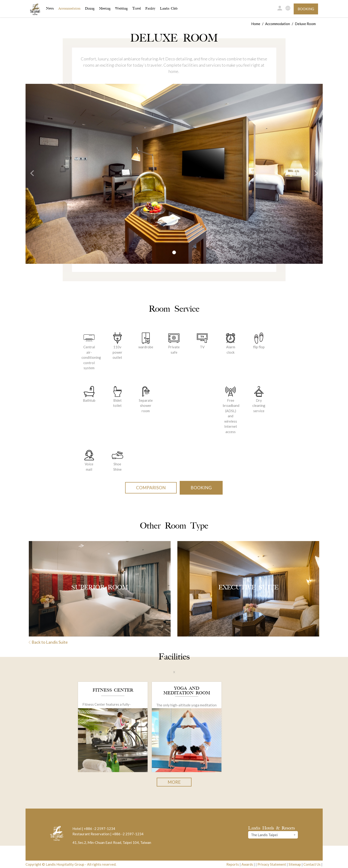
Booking (306, 9)
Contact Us (312, 864)
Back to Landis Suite (48, 642)
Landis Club (169, 8)
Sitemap (295, 864)
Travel (137, 8)
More (174, 782)
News (50, 8)
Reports (233, 864)
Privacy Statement (272, 864)
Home (256, 24)
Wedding (121, 8)
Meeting (105, 8)
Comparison (151, 488)
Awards (247, 864)
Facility (150, 8)
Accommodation (69, 8)
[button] (30, 174)
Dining (90, 8)
